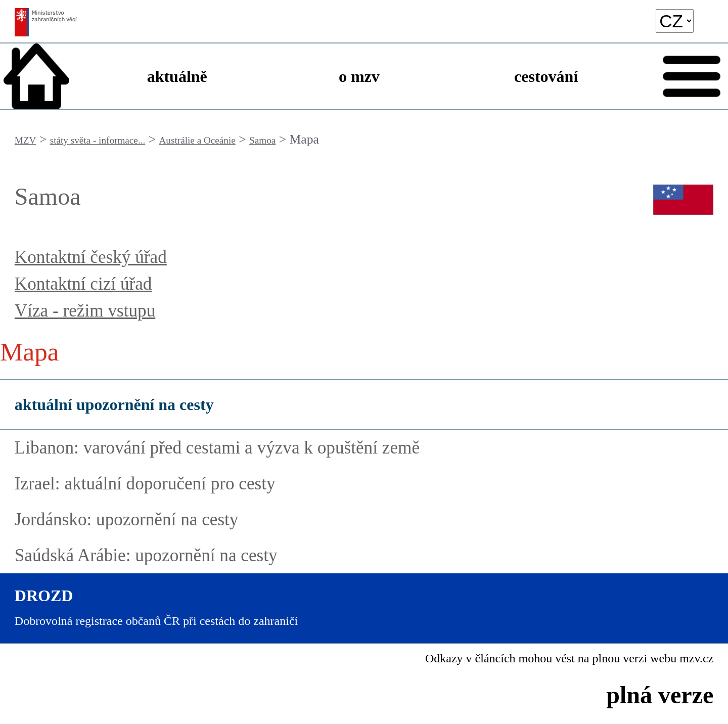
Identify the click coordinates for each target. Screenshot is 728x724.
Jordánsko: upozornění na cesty (127, 519)
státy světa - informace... (98, 140)
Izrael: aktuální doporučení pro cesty (145, 484)
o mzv (359, 76)
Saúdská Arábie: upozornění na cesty (146, 555)
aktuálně (177, 76)
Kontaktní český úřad (91, 257)
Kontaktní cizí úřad (83, 284)
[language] (675, 21)
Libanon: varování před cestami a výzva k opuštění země (217, 448)
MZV (26, 140)
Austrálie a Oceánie (197, 140)
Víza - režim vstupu (85, 311)
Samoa (262, 140)
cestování (546, 76)
